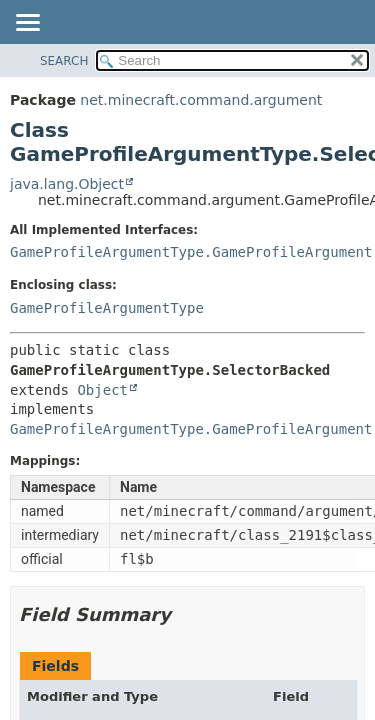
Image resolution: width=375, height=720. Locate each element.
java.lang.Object (67, 184)
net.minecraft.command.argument (201, 100)
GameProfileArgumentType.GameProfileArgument (191, 252)
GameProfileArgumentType (107, 308)
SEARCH (64, 61)
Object (102, 390)
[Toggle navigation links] (27, 24)
